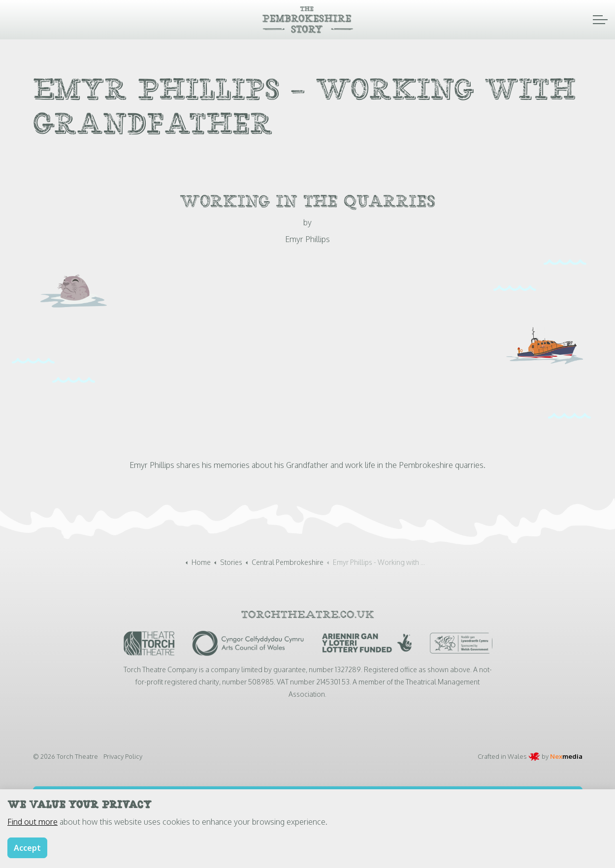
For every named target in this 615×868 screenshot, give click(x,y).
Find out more (32, 822)
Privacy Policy (123, 756)
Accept (27, 848)
